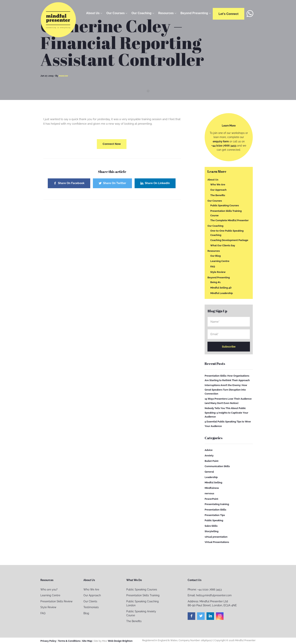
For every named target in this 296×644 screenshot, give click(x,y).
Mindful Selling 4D (221, 288)
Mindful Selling (213, 482)
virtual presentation (216, 537)
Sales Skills (211, 526)
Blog (86, 613)
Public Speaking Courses (225, 205)
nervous (209, 493)
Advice (209, 450)
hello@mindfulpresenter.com (214, 595)
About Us (93, 13)
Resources (166, 13)
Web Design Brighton (120, 641)
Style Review (218, 272)
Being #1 (215, 282)
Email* (229, 334)
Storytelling (212, 531)
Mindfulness (212, 488)
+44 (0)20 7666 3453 (224, 146)
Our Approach (218, 190)
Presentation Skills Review (56, 601)
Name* (229, 322)
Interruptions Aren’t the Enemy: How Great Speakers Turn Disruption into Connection (226, 389)
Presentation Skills (215, 510)
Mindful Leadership (222, 293)
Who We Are (218, 184)
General (209, 472)
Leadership (211, 477)
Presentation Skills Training (143, 595)
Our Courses (115, 13)
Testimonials (91, 607)
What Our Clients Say (223, 245)
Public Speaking (214, 520)
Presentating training (217, 504)
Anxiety (209, 456)
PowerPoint (211, 499)
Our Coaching (141, 13)
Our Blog (215, 256)
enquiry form (221, 141)
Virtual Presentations (217, 542)
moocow (63, 76)
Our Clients (90, 601)
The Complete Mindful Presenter (229, 220)
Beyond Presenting (194, 13)
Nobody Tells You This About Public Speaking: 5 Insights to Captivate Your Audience (226, 412)
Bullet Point (212, 461)
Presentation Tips (215, 515)
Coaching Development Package (229, 240)
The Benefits (218, 195)
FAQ (213, 267)
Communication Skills (217, 466)
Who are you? (49, 590)
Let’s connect (229, 14)
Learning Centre (220, 261)
